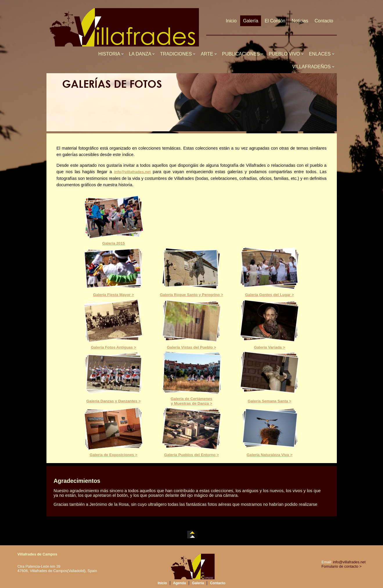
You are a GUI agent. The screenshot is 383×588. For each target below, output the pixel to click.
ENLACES (321, 54)
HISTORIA (110, 54)
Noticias (300, 21)
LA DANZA (141, 54)
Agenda (180, 583)
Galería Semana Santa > (269, 401)
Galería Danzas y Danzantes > (113, 401)
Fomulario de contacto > (341, 566)
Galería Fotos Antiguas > (114, 347)
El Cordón (275, 21)
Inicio (231, 21)
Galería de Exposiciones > (114, 455)
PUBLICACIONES (242, 54)
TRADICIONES (177, 54)
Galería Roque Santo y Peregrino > (191, 295)
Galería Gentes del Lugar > (269, 295)
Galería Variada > (270, 347)
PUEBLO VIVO (285, 54)
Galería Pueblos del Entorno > (192, 455)
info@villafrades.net (132, 172)
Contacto (324, 21)
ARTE (208, 54)
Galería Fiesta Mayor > (113, 295)
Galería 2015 (114, 243)
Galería (251, 21)
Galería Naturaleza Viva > (269, 455)
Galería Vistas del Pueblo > (192, 347)
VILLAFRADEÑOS (313, 67)
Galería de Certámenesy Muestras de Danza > (192, 401)
